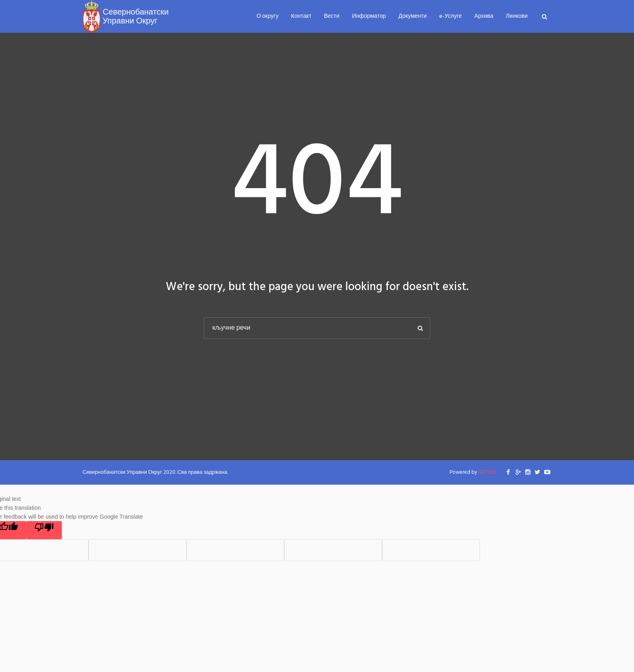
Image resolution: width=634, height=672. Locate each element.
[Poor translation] (44, 530)
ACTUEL (488, 472)
